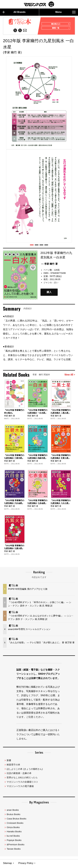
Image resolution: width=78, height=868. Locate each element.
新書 (9, 761)
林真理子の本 (13, 766)
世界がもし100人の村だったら (22, 779)
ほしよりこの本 (25, 770)
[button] (32, 246)
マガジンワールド (39, 4)
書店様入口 (59, 24)
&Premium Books (15, 846)
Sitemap (7, 864)
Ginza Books (13, 828)
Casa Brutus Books (16, 820)
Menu (66, 12)
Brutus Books (13, 815)
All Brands (14, 12)
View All (70, 376)
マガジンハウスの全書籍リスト (22, 783)
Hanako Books (14, 833)
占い (56, 284)
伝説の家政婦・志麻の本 (19, 774)
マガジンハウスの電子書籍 (20, 787)
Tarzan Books (14, 850)
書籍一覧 (60, 29)
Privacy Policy (26, 864)
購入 (49, 293)
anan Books (13, 811)
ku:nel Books (13, 837)
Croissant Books (15, 824)
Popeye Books (14, 841)
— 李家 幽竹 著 (49, 265)
